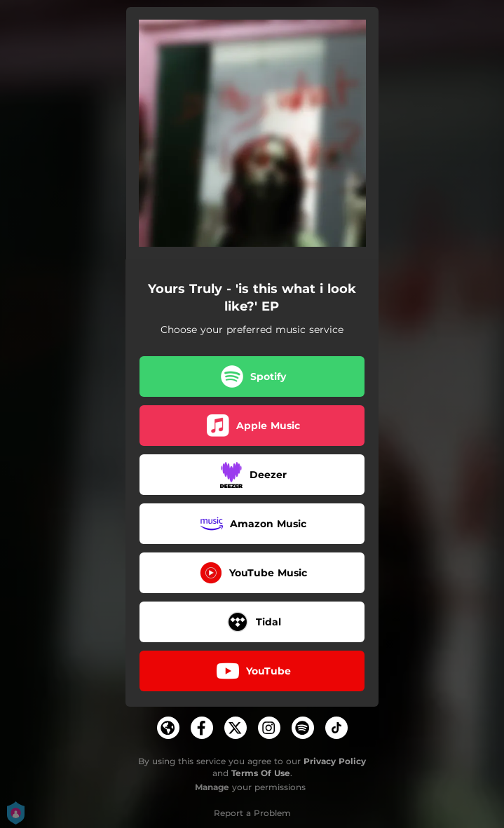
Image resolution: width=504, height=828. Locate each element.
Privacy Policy (335, 761)
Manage (212, 787)
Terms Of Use (261, 773)
